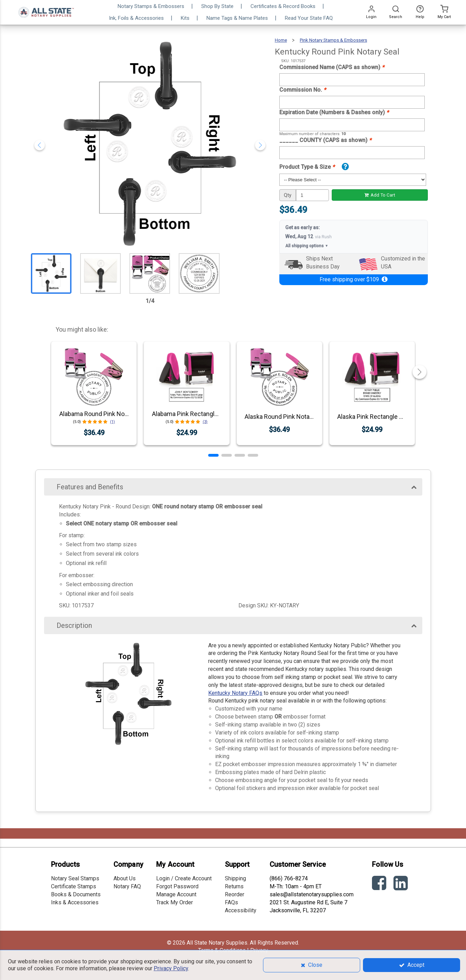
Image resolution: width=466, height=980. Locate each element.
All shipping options (307, 246)
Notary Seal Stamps (75, 878)
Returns (234, 886)
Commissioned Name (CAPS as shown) (332, 67)
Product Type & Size (307, 167)
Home (281, 40)
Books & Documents (76, 894)
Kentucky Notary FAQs (235, 693)
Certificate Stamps (74, 886)
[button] (213, 455)
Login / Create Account (184, 878)
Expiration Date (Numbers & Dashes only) (334, 112)
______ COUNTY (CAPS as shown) (325, 140)
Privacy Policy (171, 968)
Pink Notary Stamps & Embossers (333, 40)
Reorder (235, 894)
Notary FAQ (127, 886)
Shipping (235, 878)
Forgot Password (177, 886)
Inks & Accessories (75, 902)
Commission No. (303, 90)
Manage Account (176, 894)
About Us (125, 878)
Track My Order (175, 902)
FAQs (231, 902)
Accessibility (241, 910)
